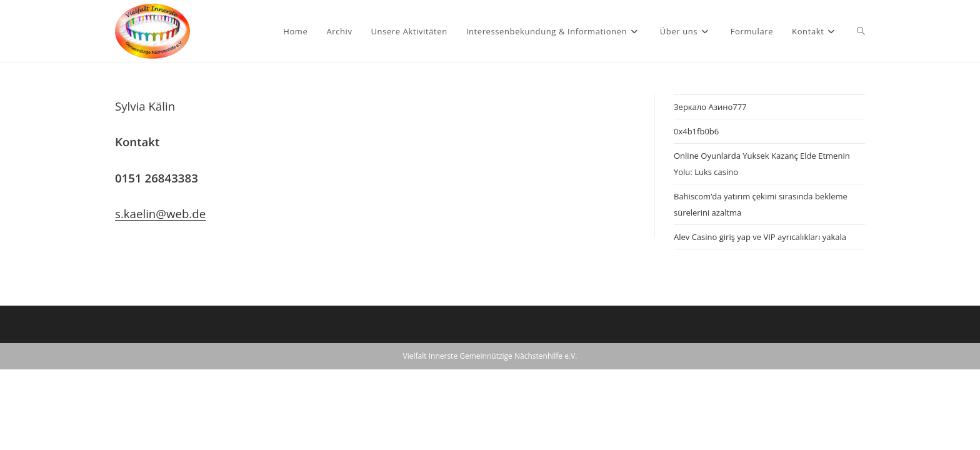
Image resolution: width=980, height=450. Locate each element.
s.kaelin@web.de (160, 213)
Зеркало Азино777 (710, 107)
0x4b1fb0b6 (696, 131)
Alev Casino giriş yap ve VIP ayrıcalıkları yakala (760, 237)
